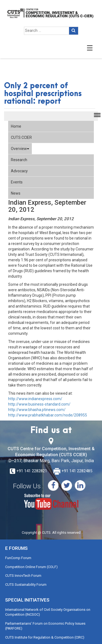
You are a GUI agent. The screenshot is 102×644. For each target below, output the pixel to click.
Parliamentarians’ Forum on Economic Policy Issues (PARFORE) (45, 626)
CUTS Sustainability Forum (26, 585)
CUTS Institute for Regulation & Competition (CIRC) (45, 637)
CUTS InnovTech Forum (23, 576)
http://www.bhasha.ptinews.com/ (37, 410)
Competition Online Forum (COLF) (31, 567)
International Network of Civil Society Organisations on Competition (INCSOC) (48, 612)
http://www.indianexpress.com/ (35, 399)
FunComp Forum (18, 558)
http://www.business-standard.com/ (39, 404)
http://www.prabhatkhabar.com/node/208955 (48, 415)
